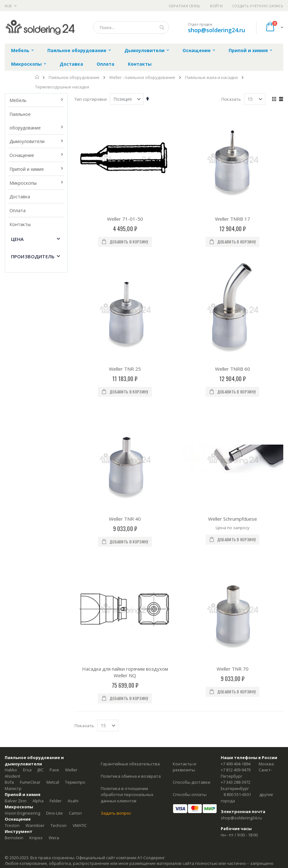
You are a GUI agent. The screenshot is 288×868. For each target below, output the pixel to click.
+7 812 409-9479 (236, 770)
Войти (216, 6)
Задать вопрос (116, 813)
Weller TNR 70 (233, 669)
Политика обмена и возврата (131, 776)
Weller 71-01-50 (125, 219)
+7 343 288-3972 (236, 782)
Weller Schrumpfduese (233, 519)
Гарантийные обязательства (130, 764)
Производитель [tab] (33, 256)
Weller (71, 770)
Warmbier (35, 825)
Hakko (11, 770)
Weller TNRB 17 (233, 219)
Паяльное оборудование (74, 78)
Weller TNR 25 (125, 369)
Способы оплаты (190, 794)
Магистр (13, 788)
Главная (37, 77)
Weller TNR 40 (125, 519)
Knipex (36, 838)
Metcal (53, 782)
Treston (12, 825)
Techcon (59, 825)
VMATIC (80, 825)
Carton (75, 813)
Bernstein (14, 838)
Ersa (27, 770)
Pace (54, 770)
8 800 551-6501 (237, 794)
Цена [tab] (18, 239)
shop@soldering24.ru (216, 30)
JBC (41, 770)
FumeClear (30, 782)
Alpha (38, 801)
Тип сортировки (91, 99)
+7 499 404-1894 (236, 764)
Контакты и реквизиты (184, 767)
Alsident (12, 776)
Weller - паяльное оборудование (142, 78)
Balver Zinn (16, 801)
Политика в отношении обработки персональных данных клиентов (127, 795)
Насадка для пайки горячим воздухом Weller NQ (125, 672)
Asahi (73, 801)
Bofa (9, 782)
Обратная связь (185, 6)
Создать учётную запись (258, 6)
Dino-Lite (54, 813)
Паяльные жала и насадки (211, 78)
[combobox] (131, 27)
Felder (56, 801)
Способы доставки (192, 782)
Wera (54, 838)
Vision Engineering (22, 813)
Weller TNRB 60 (233, 369)
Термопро (75, 782)
